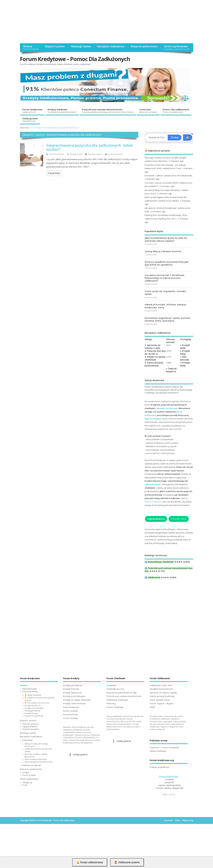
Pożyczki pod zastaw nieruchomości (108, 110)
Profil (25, 785)
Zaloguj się (27, 782)
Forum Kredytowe (56, 154)
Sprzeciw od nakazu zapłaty (163, 693)
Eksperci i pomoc (55, 46)
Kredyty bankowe (62, 110)
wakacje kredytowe (153, 502)
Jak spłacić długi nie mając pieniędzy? (163, 190)
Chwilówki (111, 685)
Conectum (148, 110)
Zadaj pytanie (30, 119)
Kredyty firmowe (31, 713)
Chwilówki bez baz (115, 689)
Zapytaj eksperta (171, 370)
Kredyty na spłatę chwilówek (77, 700)
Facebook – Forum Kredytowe (164, 747)
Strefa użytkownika (177, 48)
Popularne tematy (30, 691)
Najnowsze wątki (30, 689)
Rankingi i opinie (81, 46)
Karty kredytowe (71, 707)
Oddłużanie (154, 577)
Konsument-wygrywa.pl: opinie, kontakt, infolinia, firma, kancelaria (168, 319)
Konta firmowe (70, 714)
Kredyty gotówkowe (33, 711)
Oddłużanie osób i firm (161, 685)
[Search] (157, 138)
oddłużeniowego (153, 484)
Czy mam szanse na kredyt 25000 (161, 183)
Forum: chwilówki (115, 707)
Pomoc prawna (29, 775)
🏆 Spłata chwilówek (33, 695)
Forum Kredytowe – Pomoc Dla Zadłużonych (75, 59)
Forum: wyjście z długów (162, 703)
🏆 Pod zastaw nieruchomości (37, 703)
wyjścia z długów (153, 419)
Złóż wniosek (185, 358)
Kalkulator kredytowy (31, 765)
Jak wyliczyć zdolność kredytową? (161, 208)
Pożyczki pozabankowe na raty (122, 693)
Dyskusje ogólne (95, 154)
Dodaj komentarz (115, 154)
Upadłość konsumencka (161, 689)
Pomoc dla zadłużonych (176, 110)
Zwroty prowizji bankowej (162, 696)
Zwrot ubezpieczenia (160, 700)
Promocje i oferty (179, 519)
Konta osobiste (71, 711)
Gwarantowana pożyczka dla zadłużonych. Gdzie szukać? (90, 147)
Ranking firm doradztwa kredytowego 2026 (166, 215)
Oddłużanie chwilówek (117, 700)
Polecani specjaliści (31, 729)
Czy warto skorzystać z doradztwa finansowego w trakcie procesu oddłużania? (164, 278)
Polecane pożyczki (30, 724)
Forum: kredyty (70, 718)
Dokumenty (27, 740)
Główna (31, 48)
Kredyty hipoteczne (33, 705)
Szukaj (174, 137)
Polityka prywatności (160, 767)
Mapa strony (188, 820)
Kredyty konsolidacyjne (34, 708)
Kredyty (26, 773)
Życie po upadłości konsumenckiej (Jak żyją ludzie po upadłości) (167, 263)
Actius (177, 820)
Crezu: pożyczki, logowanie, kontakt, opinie (166, 293)
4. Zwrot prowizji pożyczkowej (154, 364)
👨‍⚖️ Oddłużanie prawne (127, 862)
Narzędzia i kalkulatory (111, 46)
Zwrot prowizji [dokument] (36, 759)
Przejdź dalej (185, 347)
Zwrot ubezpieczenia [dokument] (39, 762)
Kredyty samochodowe (74, 703)
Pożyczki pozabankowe (34, 716)
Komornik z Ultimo (154, 176)
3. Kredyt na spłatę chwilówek (155, 358)
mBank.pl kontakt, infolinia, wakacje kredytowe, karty (165, 306)
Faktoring (111, 703)
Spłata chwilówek (158, 751)
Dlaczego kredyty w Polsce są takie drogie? (166, 158)
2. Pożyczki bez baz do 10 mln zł (155, 352)
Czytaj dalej (54, 173)
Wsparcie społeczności (144, 46)
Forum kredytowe (32, 110)
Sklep (152, 707)
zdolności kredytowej (167, 408)
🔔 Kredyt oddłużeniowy (90, 862)
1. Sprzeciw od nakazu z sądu (152, 347)
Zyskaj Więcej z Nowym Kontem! (163, 251)
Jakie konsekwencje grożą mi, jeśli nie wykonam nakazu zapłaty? (166, 239)
